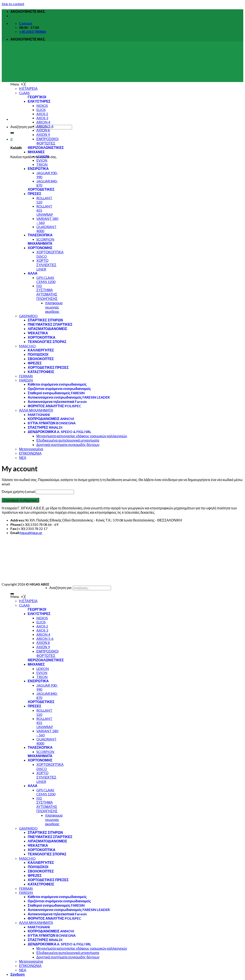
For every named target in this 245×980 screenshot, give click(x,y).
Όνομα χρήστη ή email (18, 492)
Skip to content (13, 4)
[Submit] (12, 133)
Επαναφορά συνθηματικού (20, 500)
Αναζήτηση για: (22, 127)
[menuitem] (43, 101)
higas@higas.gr (31, 533)
